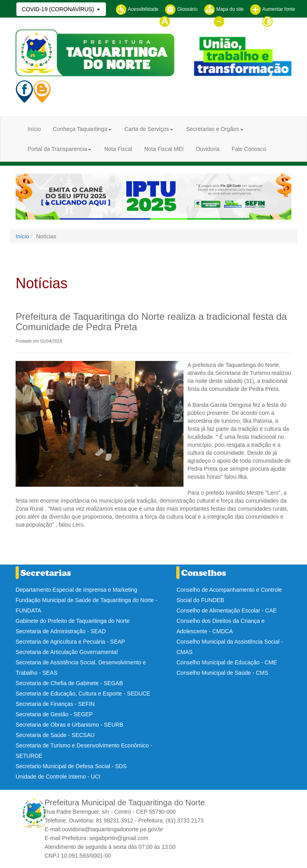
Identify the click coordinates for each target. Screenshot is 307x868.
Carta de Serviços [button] (147, 129)
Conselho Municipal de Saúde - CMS (222, 673)
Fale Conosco (249, 149)
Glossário (181, 9)
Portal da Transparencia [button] (57, 149)
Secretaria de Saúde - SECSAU (55, 735)
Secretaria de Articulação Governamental (67, 652)
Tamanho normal (183, 21)
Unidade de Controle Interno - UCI (58, 777)
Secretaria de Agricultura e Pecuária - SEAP (70, 642)
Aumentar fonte (272, 9)
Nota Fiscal (118, 149)
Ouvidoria (207, 149)
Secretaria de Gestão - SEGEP (54, 714)
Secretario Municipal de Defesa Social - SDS (71, 766)
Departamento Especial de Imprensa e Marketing (76, 590)
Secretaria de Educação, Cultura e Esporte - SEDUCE (83, 694)
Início (34, 129)
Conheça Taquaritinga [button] (80, 129)
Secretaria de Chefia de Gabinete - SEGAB (69, 683)
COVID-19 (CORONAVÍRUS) (59, 9)
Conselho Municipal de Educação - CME (226, 662)
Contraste (278, 21)
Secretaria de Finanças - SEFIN (55, 704)
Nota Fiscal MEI (164, 149)
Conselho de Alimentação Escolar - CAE (226, 610)
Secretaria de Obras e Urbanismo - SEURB (69, 725)
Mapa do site (224, 9)
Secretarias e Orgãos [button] (213, 129)
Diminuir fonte (234, 21)
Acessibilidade (137, 9)
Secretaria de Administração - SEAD (61, 631)
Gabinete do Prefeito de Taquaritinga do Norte (73, 621)
